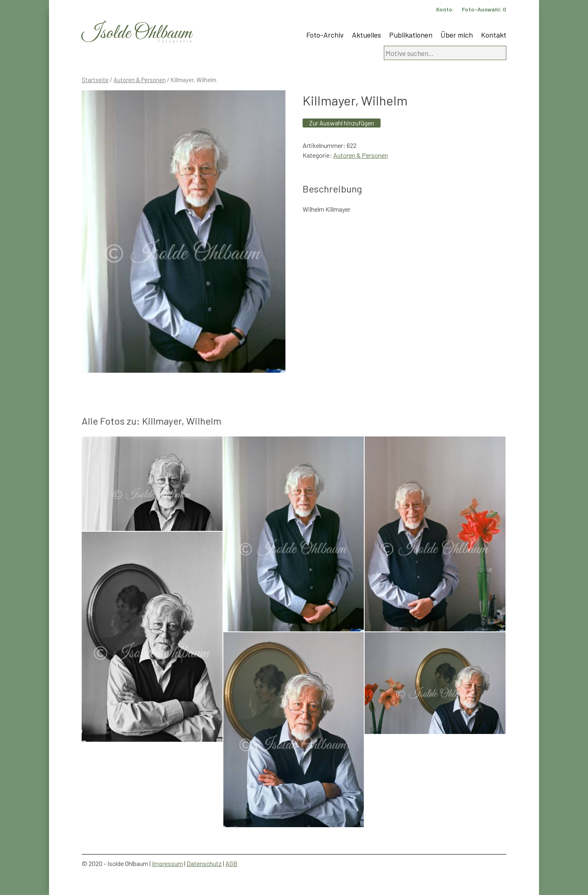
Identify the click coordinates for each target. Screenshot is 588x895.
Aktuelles (366, 35)
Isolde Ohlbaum (137, 33)
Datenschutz (204, 863)
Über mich (457, 35)
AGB (231, 863)
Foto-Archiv (325, 35)
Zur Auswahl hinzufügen (342, 123)
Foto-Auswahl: (484, 9)
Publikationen (411, 35)
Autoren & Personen (140, 80)
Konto (444, 9)
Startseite (95, 80)
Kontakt (494, 35)
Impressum (167, 863)
